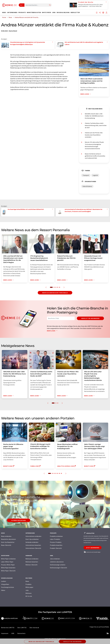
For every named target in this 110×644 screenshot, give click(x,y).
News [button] (4, 12)
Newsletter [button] (75, 12)
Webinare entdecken (32, 559)
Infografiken (5, 584)
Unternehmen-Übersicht (33, 548)
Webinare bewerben (32, 562)
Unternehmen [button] (12, 12)
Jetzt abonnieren (93, 548)
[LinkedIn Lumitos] (108, 633)
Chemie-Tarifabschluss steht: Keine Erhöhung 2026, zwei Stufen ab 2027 (96, 125)
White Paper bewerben (8, 568)
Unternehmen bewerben (33, 545)
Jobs (27, 590)
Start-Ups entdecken (32, 539)
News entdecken (6, 536)
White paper (29, 587)
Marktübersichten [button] (34, 12)
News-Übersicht (6, 545)
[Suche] (50, 5)
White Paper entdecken (8, 559)
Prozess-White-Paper (8, 565)
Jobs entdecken (55, 559)
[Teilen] (100, 13)
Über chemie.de (34, 628)
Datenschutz (21, 633)
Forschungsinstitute (8, 587)
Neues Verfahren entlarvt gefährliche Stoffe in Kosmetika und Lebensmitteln (95, 156)
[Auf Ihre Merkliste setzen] (97, 13)
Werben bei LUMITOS (8, 628)
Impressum (5, 633)
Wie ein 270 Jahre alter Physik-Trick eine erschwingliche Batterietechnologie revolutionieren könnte (94, 145)
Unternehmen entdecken (33, 536)
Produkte (28, 584)
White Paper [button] (46, 12)
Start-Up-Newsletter (8, 542)
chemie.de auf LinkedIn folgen (92, 552)
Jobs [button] (54, 12)
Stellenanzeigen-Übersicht (58, 568)
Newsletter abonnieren (90, 318)
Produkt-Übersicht (56, 548)
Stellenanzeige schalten (58, 565)
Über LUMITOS (22, 628)
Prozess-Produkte (56, 542)
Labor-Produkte (55, 539)
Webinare (29, 593)
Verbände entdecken (32, 542)
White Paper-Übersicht (8, 571)
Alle (21, 5)
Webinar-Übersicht (31, 565)
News (27, 581)
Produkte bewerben (56, 545)
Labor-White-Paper (7, 562)
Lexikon (4, 581)
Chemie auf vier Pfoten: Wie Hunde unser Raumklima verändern (94, 135)
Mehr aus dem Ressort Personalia (55, 293)
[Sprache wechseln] (103, 13)
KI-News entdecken (19, 520)
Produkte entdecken (56, 536)
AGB (13, 633)
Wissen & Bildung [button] (63, 12)
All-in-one (29, 596)
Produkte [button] (22, 12)
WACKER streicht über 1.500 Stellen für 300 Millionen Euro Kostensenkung (94, 116)
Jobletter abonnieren (57, 562)
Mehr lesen (53, 331)
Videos (3, 590)
